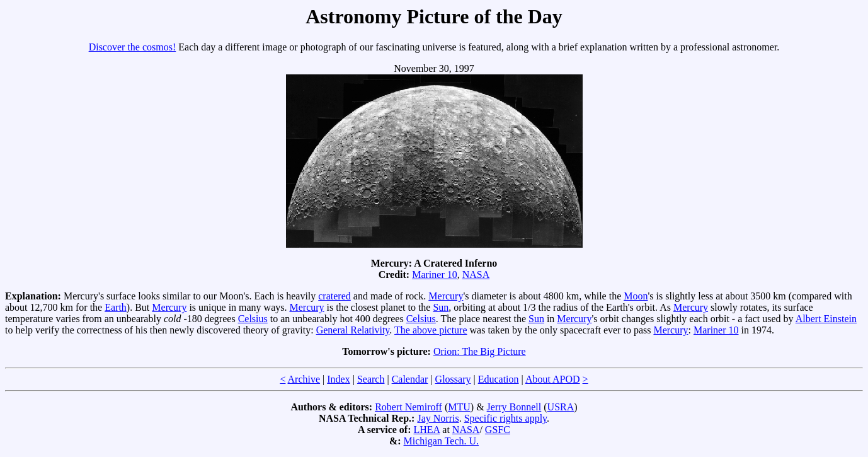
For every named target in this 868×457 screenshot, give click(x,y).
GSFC (498, 430)
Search (371, 379)
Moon (636, 296)
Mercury (446, 296)
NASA (476, 275)
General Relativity (353, 330)
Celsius (253, 319)
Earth (116, 307)
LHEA (427, 430)
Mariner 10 (435, 275)
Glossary (453, 379)
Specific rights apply (505, 418)
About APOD (553, 379)
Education (499, 379)
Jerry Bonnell (514, 407)
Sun (441, 307)
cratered (334, 296)
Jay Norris (438, 418)
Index (338, 379)
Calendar (410, 379)
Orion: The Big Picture (480, 351)
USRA (561, 407)
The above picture (431, 330)
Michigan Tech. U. (441, 441)
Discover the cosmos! (133, 47)
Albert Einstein (826, 319)
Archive (304, 379)
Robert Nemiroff (408, 407)
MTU (459, 407)
